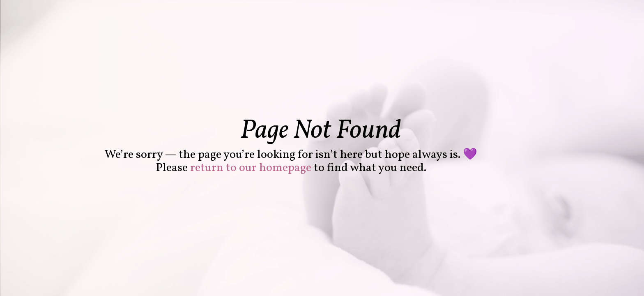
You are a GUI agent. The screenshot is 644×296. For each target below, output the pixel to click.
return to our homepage (251, 168)
